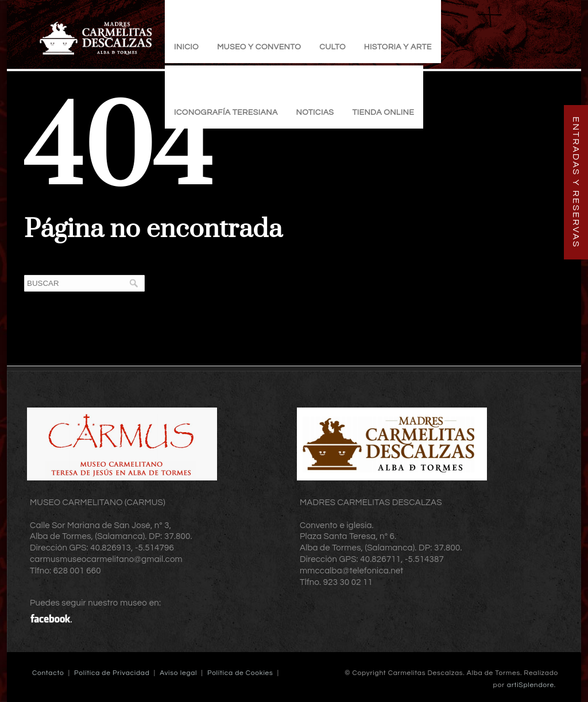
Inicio (186, 47)
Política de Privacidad (112, 673)
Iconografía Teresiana (226, 113)
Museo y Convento (259, 47)
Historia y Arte (398, 47)
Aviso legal (178, 673)
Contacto (48, 673)
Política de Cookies (240, 673)
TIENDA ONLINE (383, 113)
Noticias (315, 113)
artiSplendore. (531, 685)
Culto (332, 47)
